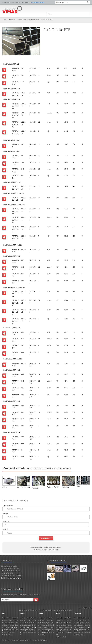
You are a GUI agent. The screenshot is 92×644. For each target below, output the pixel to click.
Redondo (35, 488)
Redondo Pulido (53, 487)
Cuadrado (65, 487)
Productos (12, 20)
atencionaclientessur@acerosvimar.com (28, 630)
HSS (78, 486)
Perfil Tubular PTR (24, 487)
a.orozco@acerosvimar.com (64, 630)
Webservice (44, 640)
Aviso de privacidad (85, 608)
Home (4, 20)
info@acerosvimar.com (37, 2)
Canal (5, 487)
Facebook (88, 8)
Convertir (46, 538)
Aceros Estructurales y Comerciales (28, 20)
